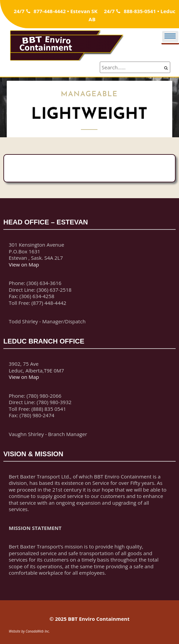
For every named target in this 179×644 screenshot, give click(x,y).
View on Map (24, 264)
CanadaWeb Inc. (38, 631)
